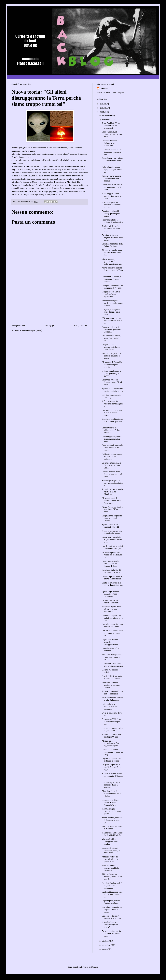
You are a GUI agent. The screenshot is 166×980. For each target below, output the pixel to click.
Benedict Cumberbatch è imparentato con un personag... (112, 886)
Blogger (95, 967)
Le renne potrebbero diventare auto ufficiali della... (112, 382)
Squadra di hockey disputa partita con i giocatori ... (113, 390)
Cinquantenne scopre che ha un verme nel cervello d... (112, 518)
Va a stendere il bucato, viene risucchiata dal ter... (111, 338)
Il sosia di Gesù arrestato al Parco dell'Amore (112, 677)
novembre (106, 120)
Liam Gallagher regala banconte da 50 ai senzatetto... (111, 785)
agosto (105, 949)
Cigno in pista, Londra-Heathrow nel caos (111, 902)
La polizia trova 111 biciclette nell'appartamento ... (111, 642)
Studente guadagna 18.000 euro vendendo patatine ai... (112, 483)
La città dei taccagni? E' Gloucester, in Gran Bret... (111, 465)
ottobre (105, 941)
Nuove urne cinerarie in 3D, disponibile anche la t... (112, 540)
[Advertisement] (50, 306)
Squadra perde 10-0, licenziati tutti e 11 (110, 526)
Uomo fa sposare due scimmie (110, 650)
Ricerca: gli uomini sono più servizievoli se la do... (112, 253)
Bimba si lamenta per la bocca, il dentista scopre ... (113, 585)
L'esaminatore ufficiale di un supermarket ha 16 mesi (112, 187)
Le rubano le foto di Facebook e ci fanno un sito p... (112, 752)
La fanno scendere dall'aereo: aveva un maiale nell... (111, 143)
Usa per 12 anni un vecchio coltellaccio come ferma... (111, 347)
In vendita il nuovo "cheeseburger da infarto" (110, 925)
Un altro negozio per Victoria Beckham (110, 602)
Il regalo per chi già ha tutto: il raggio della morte (111, 312)
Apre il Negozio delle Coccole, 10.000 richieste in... (110, 594)
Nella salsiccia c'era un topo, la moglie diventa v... (112, 170)
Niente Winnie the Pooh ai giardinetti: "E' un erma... (112, 509)
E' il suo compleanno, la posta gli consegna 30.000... (111, 373)
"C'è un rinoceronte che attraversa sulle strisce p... (112, 321)
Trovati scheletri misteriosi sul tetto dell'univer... (110, 868)
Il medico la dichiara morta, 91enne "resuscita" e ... (110, 802)
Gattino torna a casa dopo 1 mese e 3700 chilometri (112, 457)
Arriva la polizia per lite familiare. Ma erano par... (112, 934)
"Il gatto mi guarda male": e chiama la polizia (112, 760)
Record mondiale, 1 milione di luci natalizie (112, 221)
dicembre (106, 116)
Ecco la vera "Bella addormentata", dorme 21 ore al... (112, 430)
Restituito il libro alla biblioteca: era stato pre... (111, 229)
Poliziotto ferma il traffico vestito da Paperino (112, 699)
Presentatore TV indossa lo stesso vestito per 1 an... (112, 722)
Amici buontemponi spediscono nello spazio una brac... (112, 303)
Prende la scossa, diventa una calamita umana (112, 532)
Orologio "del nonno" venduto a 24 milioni (111, 917)
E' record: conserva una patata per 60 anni (111, 736)
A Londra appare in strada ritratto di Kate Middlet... (112, 492)
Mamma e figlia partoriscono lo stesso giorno (112, 811)
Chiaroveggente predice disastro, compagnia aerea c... (111, 439)
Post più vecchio (81, 325)
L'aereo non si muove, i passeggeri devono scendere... (111, 279)
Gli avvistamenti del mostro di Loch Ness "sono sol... (111, 501)
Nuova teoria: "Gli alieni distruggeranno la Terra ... (112, 270)
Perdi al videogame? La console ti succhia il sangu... (111, 356)
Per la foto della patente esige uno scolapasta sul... (111, 657)
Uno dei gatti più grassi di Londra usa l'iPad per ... (112, 547)
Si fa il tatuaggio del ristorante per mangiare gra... (112, 404)
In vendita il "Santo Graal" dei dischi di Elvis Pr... (113, 834)
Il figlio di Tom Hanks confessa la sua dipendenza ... (111, 294)
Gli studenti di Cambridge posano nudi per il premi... (112, 365)
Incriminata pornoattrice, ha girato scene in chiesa (112, 910)
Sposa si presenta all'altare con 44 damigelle (112, 693)
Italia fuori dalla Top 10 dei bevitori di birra (111, 571)
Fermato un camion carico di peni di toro (112, 729)
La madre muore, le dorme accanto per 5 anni (113, 626)
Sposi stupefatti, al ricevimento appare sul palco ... (112, 134)
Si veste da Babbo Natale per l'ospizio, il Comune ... (113, 776)
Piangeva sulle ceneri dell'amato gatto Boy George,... (111, 330)
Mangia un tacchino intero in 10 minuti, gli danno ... (112, 421)
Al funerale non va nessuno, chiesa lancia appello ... (112, 877)
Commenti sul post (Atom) (31, 330)
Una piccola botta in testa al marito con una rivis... (112, 413)
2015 (102, 108)
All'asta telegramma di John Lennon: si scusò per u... (112, 555)
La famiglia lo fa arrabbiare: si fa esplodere (109, 707)
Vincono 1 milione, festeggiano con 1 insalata (110, 842)
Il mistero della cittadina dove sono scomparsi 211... (112, 152)
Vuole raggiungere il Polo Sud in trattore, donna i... (112, 894)
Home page (50, 325)
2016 (102, 104)
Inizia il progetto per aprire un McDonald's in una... (112, 205)
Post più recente (19, 325)
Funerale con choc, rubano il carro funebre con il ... (113, 161)
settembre (106, 945)
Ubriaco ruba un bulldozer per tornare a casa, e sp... (112, 633)
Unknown (104, 89)
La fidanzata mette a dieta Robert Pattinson (112, 245)
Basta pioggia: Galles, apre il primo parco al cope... (112, 196)
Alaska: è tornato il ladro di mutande (112, 828)
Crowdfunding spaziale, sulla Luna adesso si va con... (112, 618)
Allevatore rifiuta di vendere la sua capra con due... (111, 685)
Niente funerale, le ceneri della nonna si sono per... (112, 820)
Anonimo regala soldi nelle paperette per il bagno (111, 213)
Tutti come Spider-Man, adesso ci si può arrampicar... (111, 609)
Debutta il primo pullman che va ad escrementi (112, 578)
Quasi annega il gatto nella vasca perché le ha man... (113, 448)
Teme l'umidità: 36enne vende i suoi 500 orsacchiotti (111, 126)
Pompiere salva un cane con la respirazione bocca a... (111, 178)
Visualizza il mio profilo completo (111, 92)
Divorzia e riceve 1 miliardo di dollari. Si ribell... (112, 794)
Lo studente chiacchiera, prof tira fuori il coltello (112, 665)
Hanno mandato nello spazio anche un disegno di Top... (110, 564)
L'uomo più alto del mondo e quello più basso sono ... (111, 850)
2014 (102, 112)
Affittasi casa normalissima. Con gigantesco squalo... (111, 743)
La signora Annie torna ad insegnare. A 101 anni (112, 287)
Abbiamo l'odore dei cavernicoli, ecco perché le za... (110, 859)
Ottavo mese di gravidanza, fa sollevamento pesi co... (112, 261)
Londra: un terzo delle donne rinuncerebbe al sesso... (112, 474)
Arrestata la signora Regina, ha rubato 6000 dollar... (112, 237)
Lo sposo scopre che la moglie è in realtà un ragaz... (111, 767)
